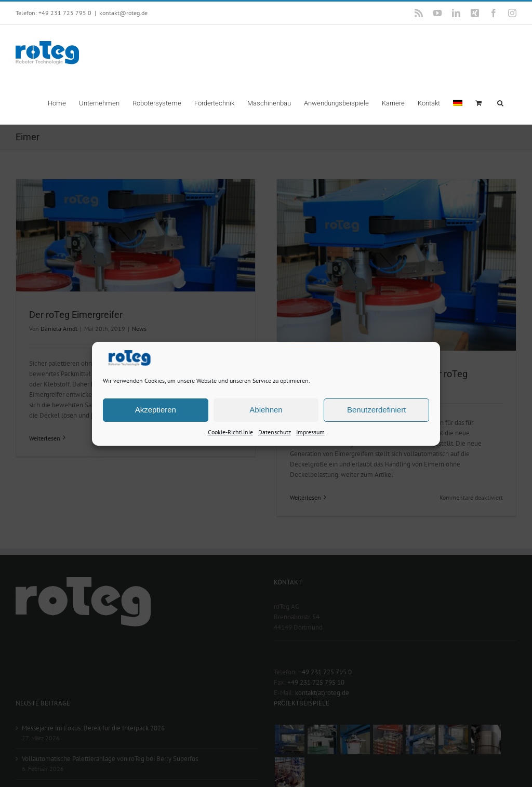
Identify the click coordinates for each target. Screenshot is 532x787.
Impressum (310, 431)
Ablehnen (266, 410)
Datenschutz (275, 431)
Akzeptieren (156, 410)
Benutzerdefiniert (376, 410)
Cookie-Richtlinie (230, 431)
